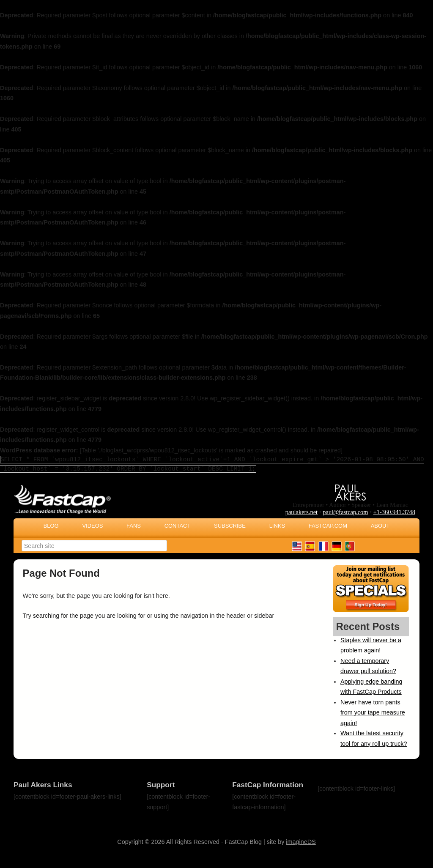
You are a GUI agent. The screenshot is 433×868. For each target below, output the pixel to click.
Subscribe (230, 526)
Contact (178, 526)
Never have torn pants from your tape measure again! (373, 713)
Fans (134, 526)
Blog (51, 526)
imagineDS (301, 842)
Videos (92, 526)
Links (277, 526)
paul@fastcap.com (345, 512)
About (380, 526)
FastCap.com (328, 526)
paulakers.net (301, 512)
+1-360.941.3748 (394, 512)
